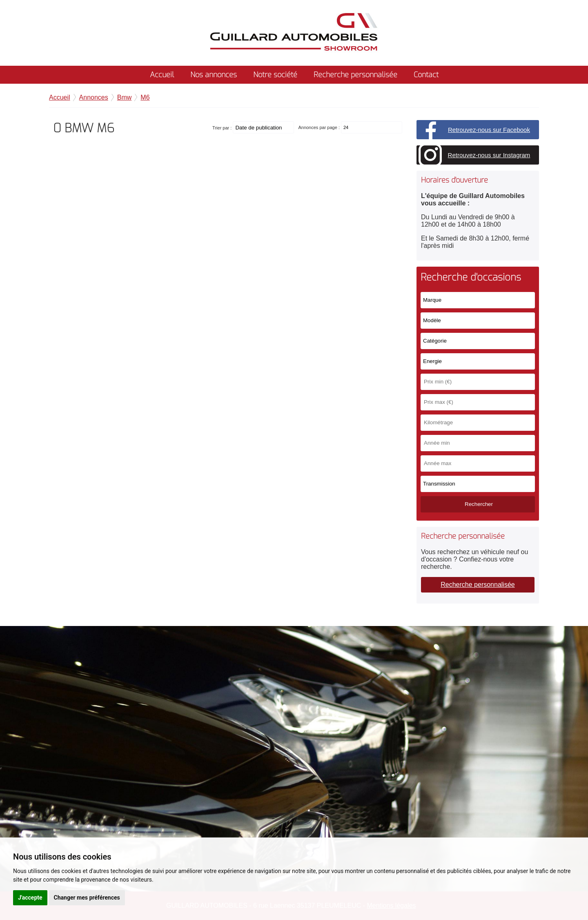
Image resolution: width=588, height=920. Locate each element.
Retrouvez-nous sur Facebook (489, 130)
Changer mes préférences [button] (87, 898)
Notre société (275, 75)
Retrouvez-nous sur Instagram (489, 155)
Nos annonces (214, 75)
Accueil (162, 75)
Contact (426, 75)
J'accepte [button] (30, 898)
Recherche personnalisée (355, 75)
